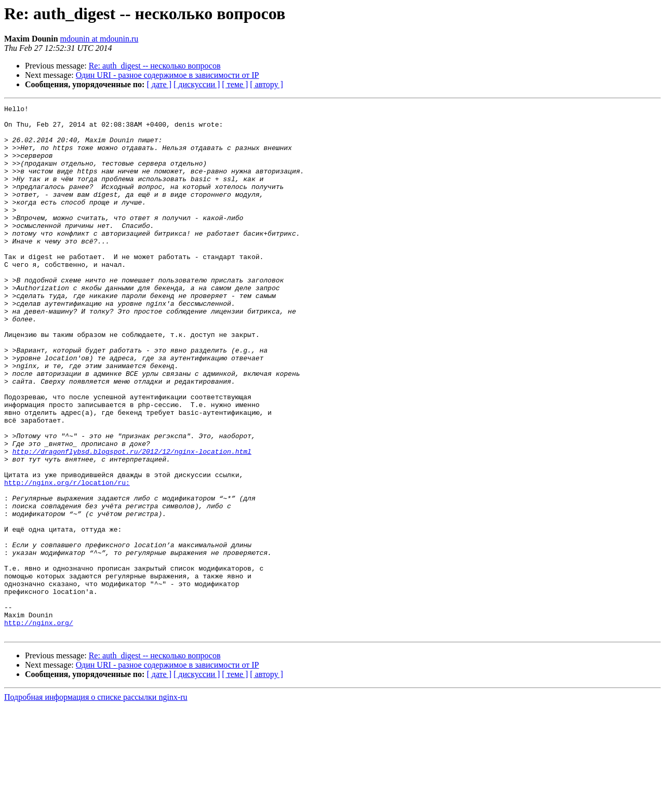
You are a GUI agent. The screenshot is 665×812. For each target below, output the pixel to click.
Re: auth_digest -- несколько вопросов (155, 66)
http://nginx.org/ (39, 727)
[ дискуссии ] (197, 84)
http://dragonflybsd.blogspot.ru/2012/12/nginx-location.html (132, 521)
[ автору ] (266, 84)
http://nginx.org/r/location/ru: (67, 559)
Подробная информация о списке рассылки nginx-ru (96, 803)
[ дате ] (159, 84)
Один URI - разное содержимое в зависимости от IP (168, 75)
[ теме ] (235, 84)
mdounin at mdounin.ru (99, 39)
